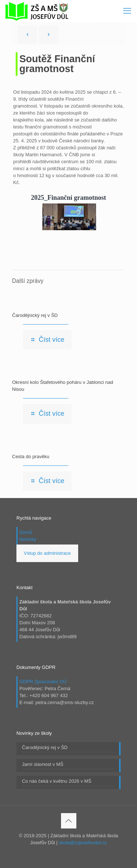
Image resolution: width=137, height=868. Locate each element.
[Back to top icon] (69, 821)
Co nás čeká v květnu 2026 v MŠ (57, 781)
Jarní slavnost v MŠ (43, 764)
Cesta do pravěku (31, 457)
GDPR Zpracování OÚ (43, 682)
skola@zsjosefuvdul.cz (83, 843)
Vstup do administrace (47, 553)
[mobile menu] (127, 11)
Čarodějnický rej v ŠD (35, 315)
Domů (26, 532)
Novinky (28, 539)
